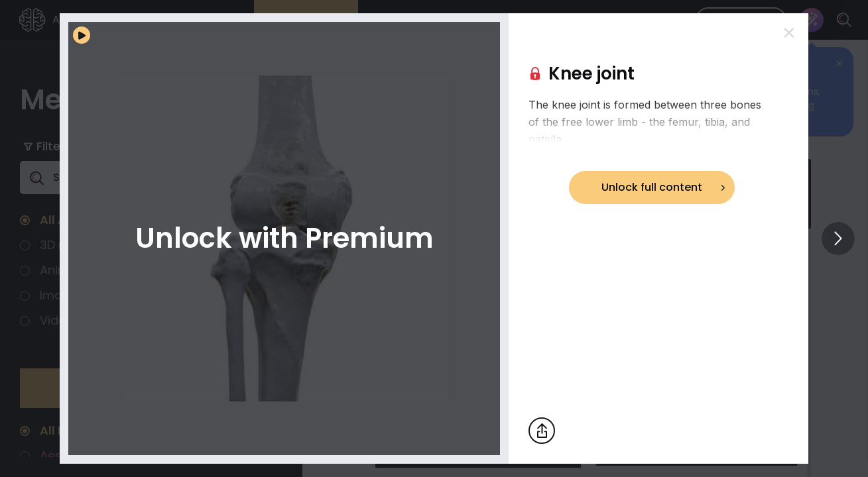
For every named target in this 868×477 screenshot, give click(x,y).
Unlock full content (652, 187)
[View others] (838, 238)
